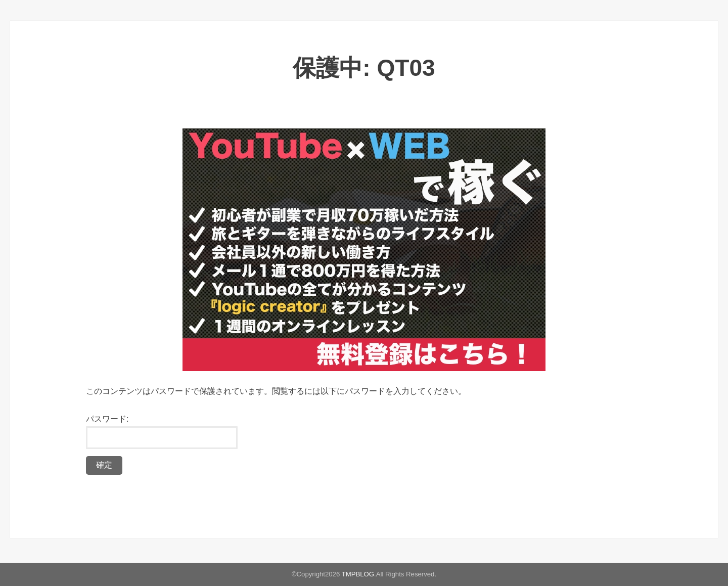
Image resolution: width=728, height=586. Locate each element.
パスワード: (162, 432)
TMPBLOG (358, 574)
